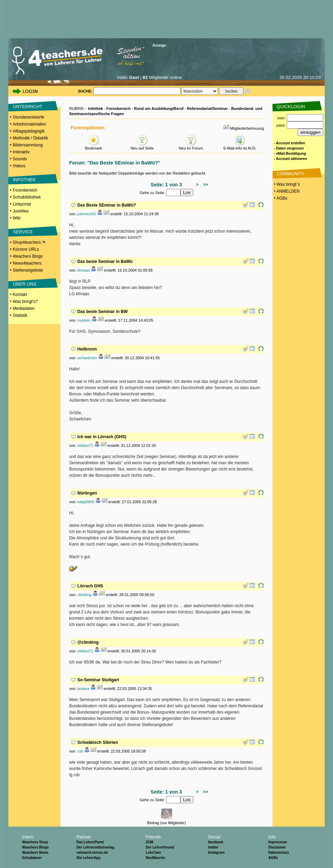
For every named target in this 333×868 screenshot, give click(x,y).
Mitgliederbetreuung (247, 128)
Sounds (20, 159)
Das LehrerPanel (90, 842)
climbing (84, 595)
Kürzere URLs (26, 249)
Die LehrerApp (88, 858)
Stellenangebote (28, 270)
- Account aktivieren (290, 159)
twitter (213, 847)
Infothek (95, 108)
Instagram (216, 853)
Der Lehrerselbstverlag (95, 847)
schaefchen (87, 358)
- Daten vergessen (289, 148)
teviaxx (83, 689)
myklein (84, 320)
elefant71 (85, 445)
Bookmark (94, 146)
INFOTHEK (24, 180)
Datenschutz (279, 853)
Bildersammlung (28, 145)
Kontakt (20, 295)
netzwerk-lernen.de (92, 853)
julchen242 (87, 214)
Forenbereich (25, 190)
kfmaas (84, 270)
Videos (19, 166)
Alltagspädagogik (29, 131)
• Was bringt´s (286, 184)
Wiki (17, 218)
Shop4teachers (29, 242)
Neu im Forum (191, 146)
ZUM (149, 842)
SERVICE (23, 232)
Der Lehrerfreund (160, 847)
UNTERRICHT (28, 107)
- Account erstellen (290, 143)
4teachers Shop (35, 842)
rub (80, 751)
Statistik (20, 315)
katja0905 (86, 502)
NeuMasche (155, 858)
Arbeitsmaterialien (30, 124)
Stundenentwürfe (29, 117)
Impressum (278, 842)
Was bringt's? (25, 302)
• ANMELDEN (286, 191)
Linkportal (22, 204)
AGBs (273, 858)
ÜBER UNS (25, 284)
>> (205, 185)
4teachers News (35, 853)
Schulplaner (32, 858)
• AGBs (280, 198)
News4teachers (27, 263)
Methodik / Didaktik (30, 138)
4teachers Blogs (28, 256)
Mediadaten (24, 308)
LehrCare (153, 853)
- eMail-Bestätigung (290, 154)
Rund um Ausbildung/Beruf (159, 108)
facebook (216, 842)
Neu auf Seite (142, 146)
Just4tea (21, 211)
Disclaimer (277, 847)
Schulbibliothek (27, 197)
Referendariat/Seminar (207, 108)
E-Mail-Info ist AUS (239, 146)
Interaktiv (21, 152)
